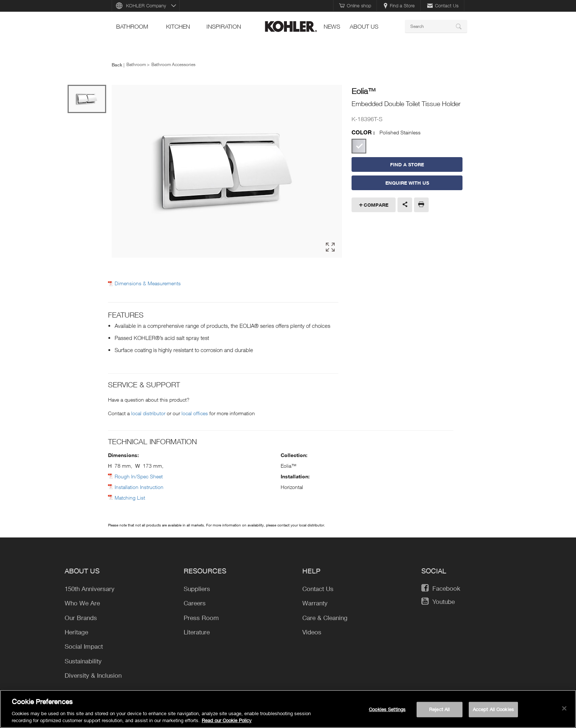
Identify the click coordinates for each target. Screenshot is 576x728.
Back (117, 65)
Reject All (439, 709)
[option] (227, 172)
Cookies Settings (387, 709)
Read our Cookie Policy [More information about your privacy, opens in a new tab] (227, 721)
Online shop (355, 6)
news (332, 26)
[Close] (564, 709)
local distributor (148, 413)
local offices (195, 413)
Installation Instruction (139, 487)
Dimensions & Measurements (148, 283)
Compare (376, 205)
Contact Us (443, 6)
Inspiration (224, 26)
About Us (364, 26)
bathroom (132, 26)
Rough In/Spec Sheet (139, 476)
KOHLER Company (146, 6)
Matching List (130, 498)
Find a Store (399, 6)
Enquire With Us (407, 183)
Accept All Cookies (493, 709)
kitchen (178, 26)
